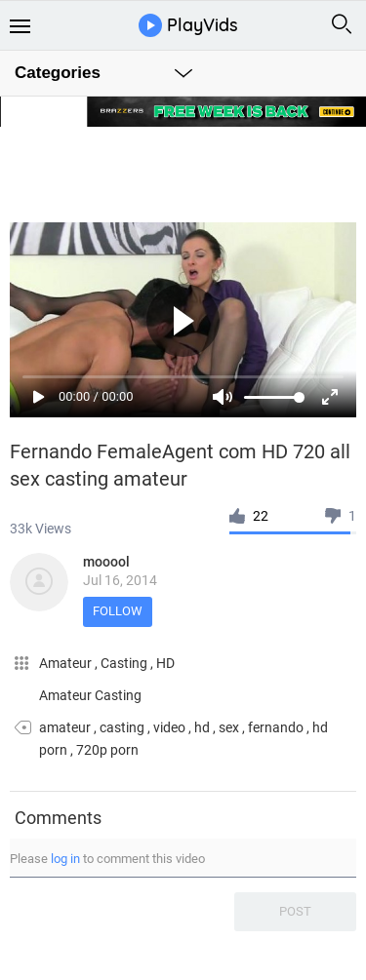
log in (65, 859)
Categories (58, 73)
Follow (118, 611)
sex (229, 727)
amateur (65, 727)
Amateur (67, 663)
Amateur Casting (90, 695)
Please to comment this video (107, 859)
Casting (125, 663)
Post (295, 911)
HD (165, 663)
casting (122, 727)
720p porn (107, 750)
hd (202, 727)
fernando (276, 727)
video (169, 727)
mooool (106, 562)
